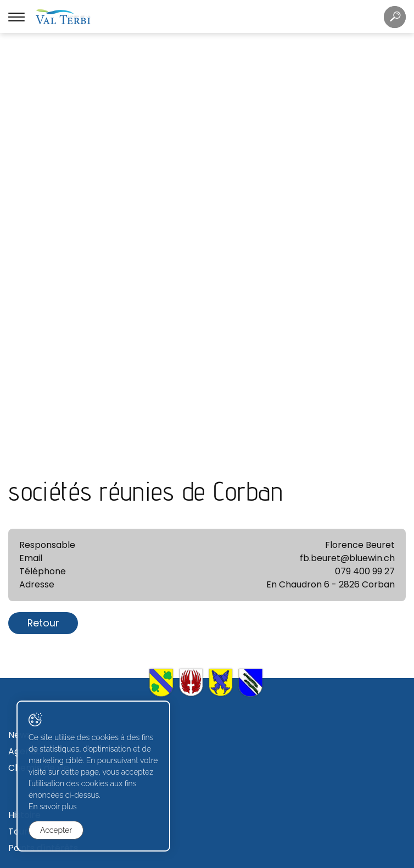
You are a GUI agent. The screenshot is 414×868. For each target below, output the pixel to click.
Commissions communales (66, 657)
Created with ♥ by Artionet (162, 858)
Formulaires (34, 801)
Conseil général (42, 640)
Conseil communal (48, 624)
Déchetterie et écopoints (63, 560)
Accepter (56, 830)
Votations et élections (56, 673)
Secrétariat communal (57, 494)
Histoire (24, 414)
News (20, 334)
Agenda (25, 351)
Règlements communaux (62, 527)
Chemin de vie (39, 367)
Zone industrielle (43, 737)
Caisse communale (49, 511)
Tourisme (28, 431)
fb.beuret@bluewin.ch (347, 157)
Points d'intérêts (43, 447)
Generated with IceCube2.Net (247, 858)
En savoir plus (53, 807)
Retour (43, 222)
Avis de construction (52, 754)
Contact (26, 544)
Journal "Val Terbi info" (57, 577)
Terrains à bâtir (41, 721)
